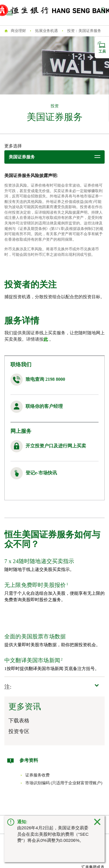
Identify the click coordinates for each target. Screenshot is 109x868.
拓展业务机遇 (47, 31)
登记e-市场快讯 (41, 473)
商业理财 (18, 31)
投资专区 (19, 731)
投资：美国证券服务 (84, 31)
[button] (54, 687)
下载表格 (19, 721)
